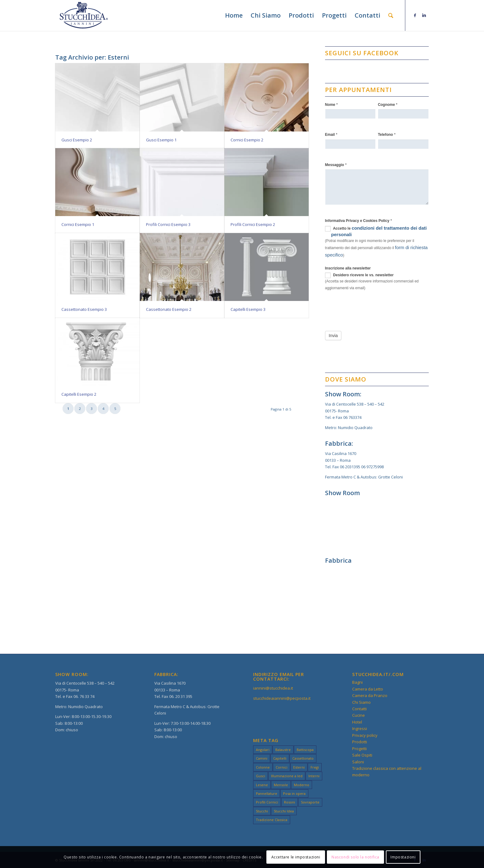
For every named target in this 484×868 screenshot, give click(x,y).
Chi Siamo (361, 702)
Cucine (359, 715)
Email (331, 134)
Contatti (359, 709)
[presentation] (372, 310)
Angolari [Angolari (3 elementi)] (263, 750)
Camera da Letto (368, 689)
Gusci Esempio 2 (77, 140)
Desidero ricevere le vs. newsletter (359, 275)
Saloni (358, 762)
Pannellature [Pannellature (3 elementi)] (267, 793)
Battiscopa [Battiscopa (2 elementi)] (305, 750)
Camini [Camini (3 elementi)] (262, 758)
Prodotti (360, 742)
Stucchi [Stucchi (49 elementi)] (262, 811)
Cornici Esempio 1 (78, 224)
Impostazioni (403, 857)
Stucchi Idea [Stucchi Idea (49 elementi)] (284, 811)
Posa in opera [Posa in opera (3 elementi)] (294, 793)
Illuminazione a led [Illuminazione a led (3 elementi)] (287, 776)
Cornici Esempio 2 (247, 140)
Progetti (359, 749)
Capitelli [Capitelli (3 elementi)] (280, 758)
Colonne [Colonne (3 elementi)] (263, 767)
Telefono (387, 134)
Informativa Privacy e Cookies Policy (359, 221)
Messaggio (336, 165)
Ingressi (360, 728)
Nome (332, 104)
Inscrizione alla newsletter (348, 268)
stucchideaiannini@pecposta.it (282, 698)
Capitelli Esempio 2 (79, 394)
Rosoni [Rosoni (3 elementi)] (290, 802)
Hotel (357, 722)
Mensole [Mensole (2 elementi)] (281, 785)
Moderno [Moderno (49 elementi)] (302, 785)
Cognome (388, 104)
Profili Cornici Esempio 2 (253, 224)
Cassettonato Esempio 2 (169, 309)
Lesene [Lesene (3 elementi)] (262, 785)
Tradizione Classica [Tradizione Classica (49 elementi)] (272, 820)
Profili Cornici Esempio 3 (168, 224)
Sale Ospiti (362, 755)
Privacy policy (365, 735)
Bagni (357, 682)
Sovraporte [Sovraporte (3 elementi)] (310, 802)
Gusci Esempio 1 (161, 140)
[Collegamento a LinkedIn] (424, 15)
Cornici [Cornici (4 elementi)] (282, 767)
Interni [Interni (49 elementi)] (314, 776)
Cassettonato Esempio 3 (84, 309)
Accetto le (376, 231)
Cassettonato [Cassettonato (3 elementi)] (303, 758)
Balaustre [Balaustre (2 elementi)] (283, 750)
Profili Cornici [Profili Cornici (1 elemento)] (267, 802)
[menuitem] (234, 15)
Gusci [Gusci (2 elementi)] (261, 776)
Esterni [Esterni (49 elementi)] (299, 767)
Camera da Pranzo (370, 695)
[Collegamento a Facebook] (415, 15)
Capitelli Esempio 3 (248, 309)
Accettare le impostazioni (296, 857)
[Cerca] (391, 15)
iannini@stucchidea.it (273, 688)
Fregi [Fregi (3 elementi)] (315, 767)
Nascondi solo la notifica (355, 857)
